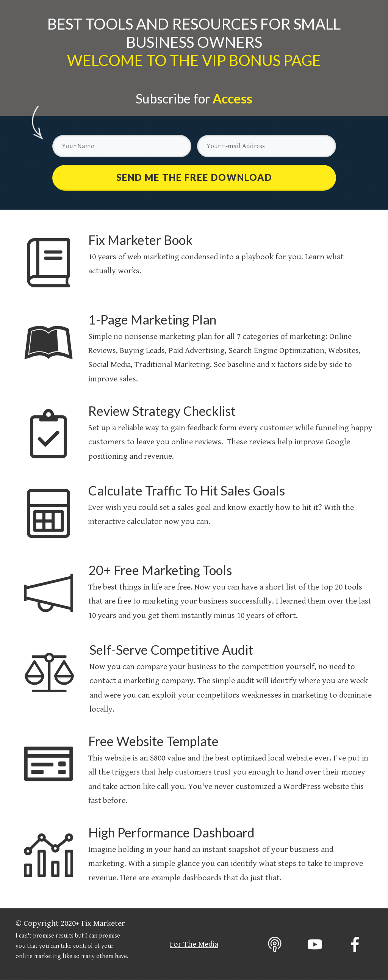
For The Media (194, 944)
